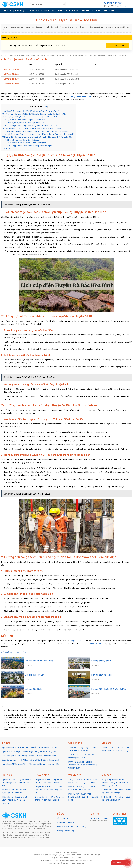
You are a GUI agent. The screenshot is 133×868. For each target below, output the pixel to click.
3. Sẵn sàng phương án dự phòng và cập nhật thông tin (29, 146)
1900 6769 (118, 45)
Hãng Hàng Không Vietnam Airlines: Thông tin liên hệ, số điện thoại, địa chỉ (115, 782)
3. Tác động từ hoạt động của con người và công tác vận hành (31, 125)
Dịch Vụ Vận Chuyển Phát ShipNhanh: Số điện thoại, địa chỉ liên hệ (83, 797)
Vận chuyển (109, 11)
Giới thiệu (20, 11)
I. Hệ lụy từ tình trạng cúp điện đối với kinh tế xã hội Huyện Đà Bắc (31, 111)
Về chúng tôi (63, 818)
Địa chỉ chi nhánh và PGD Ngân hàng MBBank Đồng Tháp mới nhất (32, 760)
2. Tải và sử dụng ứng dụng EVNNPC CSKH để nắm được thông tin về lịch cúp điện (40, 134)
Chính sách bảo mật (66, 822)
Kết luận (6, 149)
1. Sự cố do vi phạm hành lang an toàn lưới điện (25, 120)
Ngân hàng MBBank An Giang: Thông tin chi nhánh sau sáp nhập (31, 764)
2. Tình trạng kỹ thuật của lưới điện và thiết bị (25, 123)
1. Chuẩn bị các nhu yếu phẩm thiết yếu (22, 140)
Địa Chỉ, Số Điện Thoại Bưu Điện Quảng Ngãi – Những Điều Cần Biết (16, 782)
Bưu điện (96, 11)
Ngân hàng (57, 11)
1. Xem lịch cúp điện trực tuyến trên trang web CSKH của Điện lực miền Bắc (37, 131)
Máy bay (85, 11)
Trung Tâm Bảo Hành (38, 11)
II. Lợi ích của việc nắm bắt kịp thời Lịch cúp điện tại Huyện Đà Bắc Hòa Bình (35, 114)
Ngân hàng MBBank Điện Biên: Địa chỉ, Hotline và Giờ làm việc (29, 747)
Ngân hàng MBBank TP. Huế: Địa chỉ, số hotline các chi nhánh (29, 756)
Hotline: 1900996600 (99, 818)
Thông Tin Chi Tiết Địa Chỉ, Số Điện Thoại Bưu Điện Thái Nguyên (15, 800)
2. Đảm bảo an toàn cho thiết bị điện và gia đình (26, 143)
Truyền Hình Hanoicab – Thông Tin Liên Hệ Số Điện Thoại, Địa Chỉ (49, 790)
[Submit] (64, 4)
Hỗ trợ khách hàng (65, 831)
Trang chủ (7, 11)
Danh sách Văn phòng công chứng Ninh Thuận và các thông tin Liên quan (82, 765)
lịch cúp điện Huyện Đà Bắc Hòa (79, 96)
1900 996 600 (113, 4)
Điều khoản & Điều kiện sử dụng (72, 827)
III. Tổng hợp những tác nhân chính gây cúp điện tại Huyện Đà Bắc (31, 117)
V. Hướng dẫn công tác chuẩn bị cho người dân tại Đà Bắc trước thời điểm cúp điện (37, 137)
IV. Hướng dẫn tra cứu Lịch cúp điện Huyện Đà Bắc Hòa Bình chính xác (33, 128)
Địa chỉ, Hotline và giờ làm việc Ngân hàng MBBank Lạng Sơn (29, 751)
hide (46, 106)
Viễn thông (72, 11)
